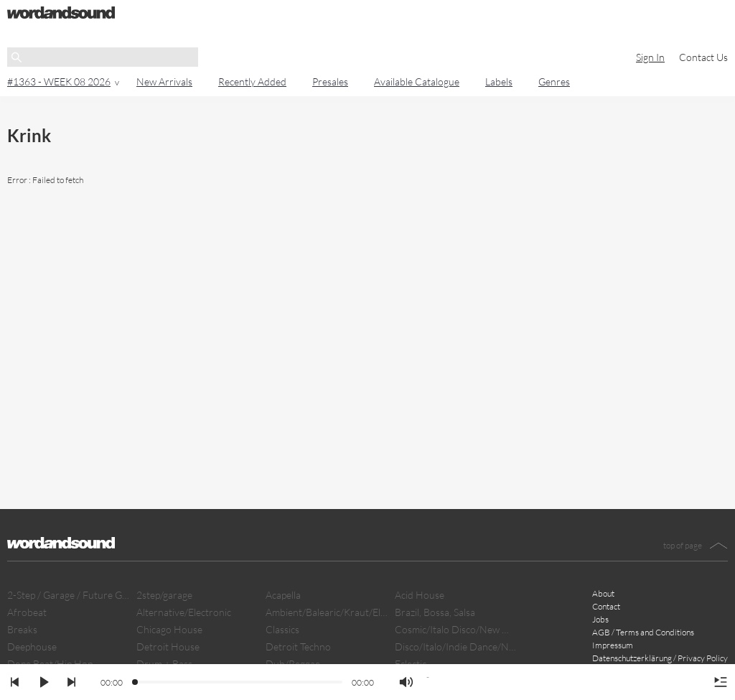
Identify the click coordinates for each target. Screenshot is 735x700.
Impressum (613, 645)
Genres (554, 81)
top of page (683, 545)
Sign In (650, 57)
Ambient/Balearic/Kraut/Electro (327, 612)
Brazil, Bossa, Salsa (435, 612)
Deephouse (32, 647)
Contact (606, 606)
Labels (499, 81)
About (603, 593)
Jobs (600, 619)
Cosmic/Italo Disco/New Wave (456, 629)
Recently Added (252, 81)
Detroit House (168, 647)
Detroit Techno (298, 647)
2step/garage (164, 595)
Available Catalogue (417, 81)
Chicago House (169, 629)
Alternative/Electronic (184, 612)
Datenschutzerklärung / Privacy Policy (660, 658)
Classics (282, 629)
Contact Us (703, 57)
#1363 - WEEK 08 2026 (59, 81)
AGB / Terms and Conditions (643, 632)
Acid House (420, 595)
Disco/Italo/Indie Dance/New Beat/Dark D (456, 647)
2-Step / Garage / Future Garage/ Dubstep (68, 595)
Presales (330, 81)
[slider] (136, 683)
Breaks (22, 629)
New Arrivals (164, 81)
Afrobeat (27, 612)
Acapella (283, 595)
